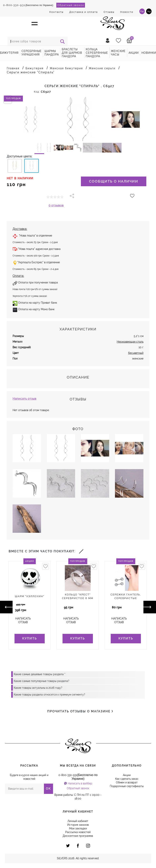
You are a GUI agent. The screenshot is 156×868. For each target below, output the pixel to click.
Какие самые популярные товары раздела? (42, 681)
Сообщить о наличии (114, 181)
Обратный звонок (71, 5)
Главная (13, 68)
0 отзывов (56, 205)
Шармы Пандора (52, 53)
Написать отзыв (24, 399)
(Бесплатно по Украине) (28, 5)
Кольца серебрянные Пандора (97, 53)
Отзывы (109, 12)
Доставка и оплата (84, 12)
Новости (127, 12)
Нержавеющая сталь (130, 342)
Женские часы (118, 53)
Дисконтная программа (78, 836)
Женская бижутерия (66, 68)
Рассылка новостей (78, 832)
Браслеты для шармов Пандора (72, 53)
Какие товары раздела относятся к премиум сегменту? (49, 695)
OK (48, 789)
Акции (127, 775)
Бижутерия (9, 53)
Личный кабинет (78, 821)
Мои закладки (78, 828)
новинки (149, 53)
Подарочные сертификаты (127, 786)
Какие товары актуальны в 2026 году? (38, 688)
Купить (30, 638)
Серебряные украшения (32, 53)
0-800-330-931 (14, 5)
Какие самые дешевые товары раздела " (39, 674)
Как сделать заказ (127, 779)
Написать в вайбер (80, 783)
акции (134, 53)
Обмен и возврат (127, 782)
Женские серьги (102, 68)
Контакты (56, 12)
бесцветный (136, 353)
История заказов (78, 825)
